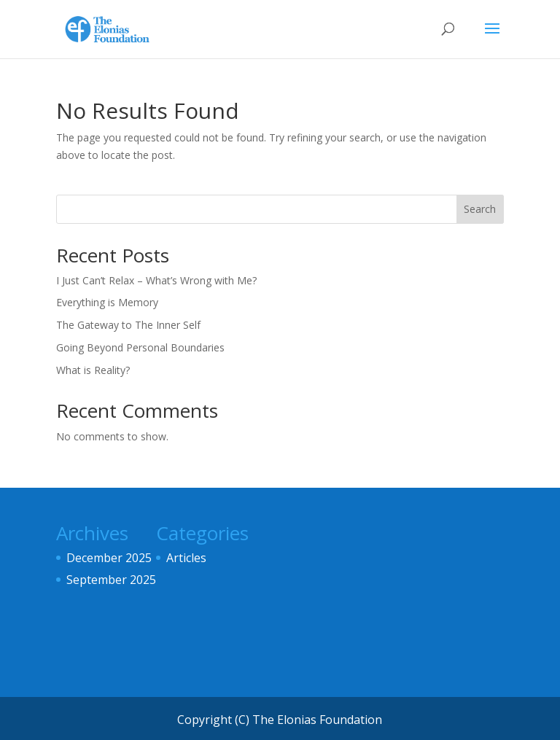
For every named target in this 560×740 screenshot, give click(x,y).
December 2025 (109, 558)
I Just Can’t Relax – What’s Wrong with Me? (156, 280)
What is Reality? (93, 370)
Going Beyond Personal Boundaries (140, 347)
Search (480, 209)
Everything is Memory (107, 302)
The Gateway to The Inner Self (128, 325)
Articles (186, 558)
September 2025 (111, 580)
